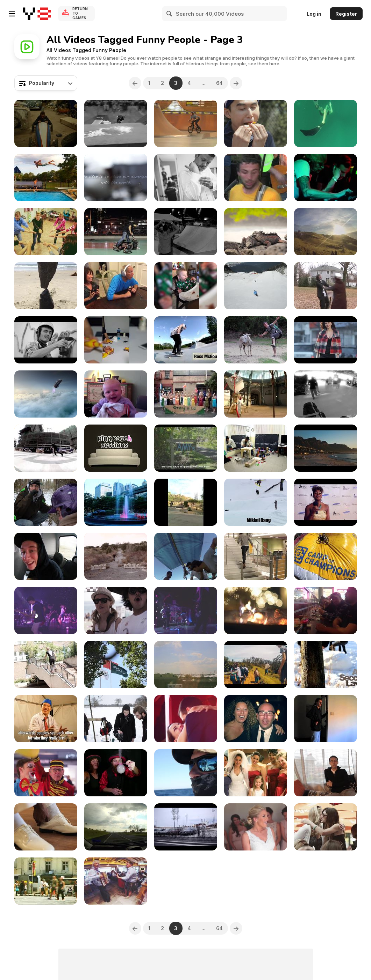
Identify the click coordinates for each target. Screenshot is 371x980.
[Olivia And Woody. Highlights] (46, 827)
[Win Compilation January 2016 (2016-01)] (186, 286)
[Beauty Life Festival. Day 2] (46, 610)
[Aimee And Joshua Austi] (256, 773)
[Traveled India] (256, 665)
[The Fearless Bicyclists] (116, 232)
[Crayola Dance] (186, 394)
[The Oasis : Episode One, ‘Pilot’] (326, 719)
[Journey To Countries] (116, 665)
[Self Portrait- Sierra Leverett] (186, 502)
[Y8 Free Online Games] (37, 14)
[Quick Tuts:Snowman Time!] (326, 665)
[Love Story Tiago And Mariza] (46, 881)
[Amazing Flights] (326, 232)
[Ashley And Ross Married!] (186, 178)
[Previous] (135, 83)
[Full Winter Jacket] (46, 502)
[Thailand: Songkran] (116, 502)
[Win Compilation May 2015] (46, 286)
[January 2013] (116, 719)
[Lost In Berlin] (46, 665)
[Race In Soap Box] (46, 123)
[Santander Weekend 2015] (186, 827)
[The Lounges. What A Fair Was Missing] (46, 773)
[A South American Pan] (256, 232)
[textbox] (46, 83)
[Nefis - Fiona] (326, 340)
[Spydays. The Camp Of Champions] (46, 556)
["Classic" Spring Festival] (116, 610)
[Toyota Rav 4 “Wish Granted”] (46, 394)
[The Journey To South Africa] (326, 448)
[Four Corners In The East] (46, 448)
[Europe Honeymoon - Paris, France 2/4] (186, 665)
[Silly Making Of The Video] (116, 556)
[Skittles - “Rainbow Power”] (256, 123)
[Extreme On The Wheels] (186, 232)
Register (346, 14)
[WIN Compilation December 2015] (116, 286)
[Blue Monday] (326, 286)
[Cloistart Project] (256, 448)
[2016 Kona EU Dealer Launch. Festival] (116, 881)
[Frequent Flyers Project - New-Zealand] (326, 394)
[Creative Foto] (46, 178)
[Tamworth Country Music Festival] (116, 827)
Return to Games (80, 14)
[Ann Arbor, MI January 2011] (116, 394)
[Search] (170, 14)
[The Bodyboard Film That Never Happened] (186, 448)
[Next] (236, 83)
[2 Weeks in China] (116, 178)
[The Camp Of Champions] (256, 286)
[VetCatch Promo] (186, 773)
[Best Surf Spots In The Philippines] (186, 556)
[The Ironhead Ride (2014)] (326, 610)
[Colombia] (256, 340)
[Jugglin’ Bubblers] (116, 773)
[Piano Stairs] (256, 556)
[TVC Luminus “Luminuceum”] (256, 394)
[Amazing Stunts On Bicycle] (116, 123)
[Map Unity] (46, 340)
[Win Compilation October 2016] (116, 340)
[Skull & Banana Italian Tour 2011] (326, 178)
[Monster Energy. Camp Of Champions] (256, 502)
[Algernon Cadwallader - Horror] (256, 178)
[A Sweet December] (256, 610)
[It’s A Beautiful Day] (186, 719)
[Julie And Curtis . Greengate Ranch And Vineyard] (256, 827)
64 (220, 83)
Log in (314, 14)
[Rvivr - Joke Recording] (116, 448)
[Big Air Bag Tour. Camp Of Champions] (326, 556)
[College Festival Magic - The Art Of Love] (46, 719)
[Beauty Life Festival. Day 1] (186, 610)
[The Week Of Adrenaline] (186, 123)
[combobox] (46, 83)
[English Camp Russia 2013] (46, 232)
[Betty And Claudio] (256, 719)
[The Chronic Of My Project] (326, 502)
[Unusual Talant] (326, 123)
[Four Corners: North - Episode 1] (186, 340)
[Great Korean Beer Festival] (326, 827)
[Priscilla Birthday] (326, 773)
